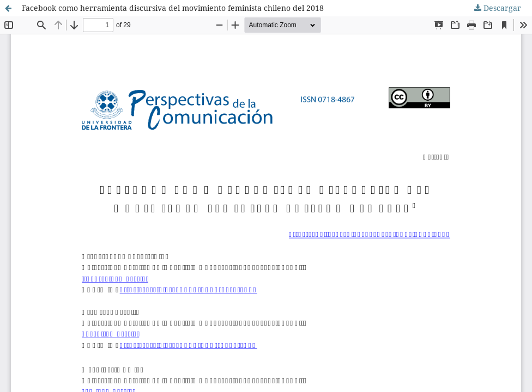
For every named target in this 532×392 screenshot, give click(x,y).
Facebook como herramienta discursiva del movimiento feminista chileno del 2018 (173, 8)
